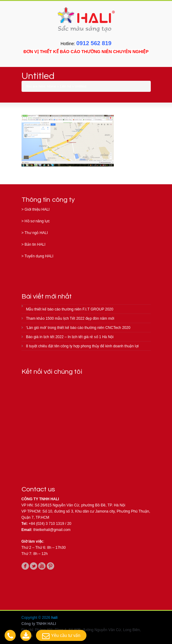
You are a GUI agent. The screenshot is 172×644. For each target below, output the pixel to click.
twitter (34, 566)
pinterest (50, 566)
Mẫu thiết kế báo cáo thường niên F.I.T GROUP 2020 (70, 309)
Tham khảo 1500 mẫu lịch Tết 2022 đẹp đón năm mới (70, 318)
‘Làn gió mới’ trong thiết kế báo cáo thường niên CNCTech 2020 (78, 328)
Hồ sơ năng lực (37, 221)
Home (52, 86)
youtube (42, 566)
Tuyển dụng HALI (39, 256)
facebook (25, 566)
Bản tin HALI (35, 244)
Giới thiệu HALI (37, 209)
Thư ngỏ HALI (36, 233)
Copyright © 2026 (36, 618)
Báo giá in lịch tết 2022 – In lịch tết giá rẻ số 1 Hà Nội (70, 337)
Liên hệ (66, 86)
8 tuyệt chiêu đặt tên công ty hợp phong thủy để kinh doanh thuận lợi (82, 346)
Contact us (38, 489)
